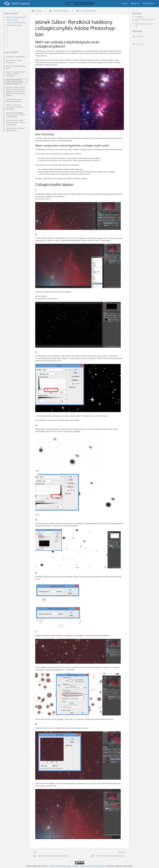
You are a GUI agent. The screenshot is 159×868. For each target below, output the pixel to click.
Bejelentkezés (148, 3)
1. (7, 28)
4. (7, 36)
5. (7, 38)
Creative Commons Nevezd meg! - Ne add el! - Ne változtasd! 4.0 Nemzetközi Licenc (77, 866)
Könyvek (135, 3)
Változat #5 (138, 17)
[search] (79, 4)
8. (7, 46)
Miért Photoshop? (12, 20)
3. (7, 33)
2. (7, 30)
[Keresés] (67, 4)
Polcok (124, 3)
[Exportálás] (144, 44)
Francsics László (141, 19)
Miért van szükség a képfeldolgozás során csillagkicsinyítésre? (16, 17)
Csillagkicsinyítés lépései (14, 25)
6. (7, 41)
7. (7, 44)
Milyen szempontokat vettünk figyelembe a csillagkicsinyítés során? (17, 22)
